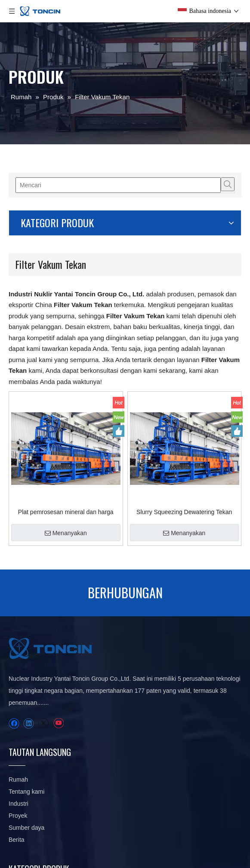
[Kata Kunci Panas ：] (40, 184)
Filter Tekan (149, 654)
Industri (102, 642)
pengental (147, 690)
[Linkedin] (29, 712)
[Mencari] (24, 184)
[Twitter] (43, 712)
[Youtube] (58, 712)
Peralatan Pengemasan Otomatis (151, 762)
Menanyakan (113, 454)
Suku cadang (151, 738)
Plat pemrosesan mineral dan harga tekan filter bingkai (113, 433)
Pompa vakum (153, 726)
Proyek (102, 654)
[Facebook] (14, 712)
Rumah (102, 606)
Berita (100, 690)
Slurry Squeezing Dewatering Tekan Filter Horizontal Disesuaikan (200, 433)
